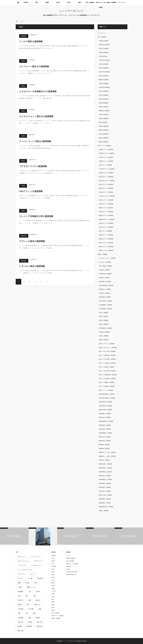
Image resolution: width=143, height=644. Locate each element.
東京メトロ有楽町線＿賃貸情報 (107, 379)
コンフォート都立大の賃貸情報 (34, 66)
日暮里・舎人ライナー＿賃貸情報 (108, 348)
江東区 (79, 2)
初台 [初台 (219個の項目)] (27, 596)
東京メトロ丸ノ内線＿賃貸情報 (107, 351)
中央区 (53, 558)
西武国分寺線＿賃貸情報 (105, 464)
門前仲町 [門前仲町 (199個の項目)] (29, 626)
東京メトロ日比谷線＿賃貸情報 (107, 371)
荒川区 (53, 607)
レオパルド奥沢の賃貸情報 (32, 266)
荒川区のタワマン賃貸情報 (106, 243)
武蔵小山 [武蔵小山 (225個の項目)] (37, 605)
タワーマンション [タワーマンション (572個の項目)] (23, 561)
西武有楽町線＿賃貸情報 (105, 480)
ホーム (68, 556)
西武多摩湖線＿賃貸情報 (105, 472)
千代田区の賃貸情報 (104, 60)
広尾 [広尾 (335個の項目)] (29, 600)
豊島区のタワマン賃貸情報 (106, 250)
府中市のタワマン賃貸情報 (106, 200)
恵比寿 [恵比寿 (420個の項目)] (38, 600)
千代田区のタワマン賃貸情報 (107, 169)
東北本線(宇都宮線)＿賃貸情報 (107, 398)
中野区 (53, 561)
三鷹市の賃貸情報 (104, 41)
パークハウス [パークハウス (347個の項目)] (22, 565)
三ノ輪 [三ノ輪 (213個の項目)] (30, 578)
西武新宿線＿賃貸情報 (105, 476)
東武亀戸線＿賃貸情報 (105, 429)
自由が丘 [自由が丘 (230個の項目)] (21, 622)
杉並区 (53, 586)
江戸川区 (54, 591)
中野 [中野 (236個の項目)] (36, 583)
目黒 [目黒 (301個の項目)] (29, 618)
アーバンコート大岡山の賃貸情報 (35, 141)
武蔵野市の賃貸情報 (104, 111)
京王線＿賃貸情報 (104, 313)
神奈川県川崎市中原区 (72, 572)
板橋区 (53, 588)
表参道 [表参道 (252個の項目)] (30, 622)
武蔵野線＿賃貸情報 (104, 449)
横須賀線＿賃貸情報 (104, 445)
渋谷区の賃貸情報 (104, 118)
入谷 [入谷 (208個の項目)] (29, 591)
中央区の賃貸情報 (104, 49)
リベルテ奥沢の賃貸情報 (31, 41)
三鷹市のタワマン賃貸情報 (106, 150)
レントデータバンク (71, 11)
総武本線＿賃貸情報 (104, 460)
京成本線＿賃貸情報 (104, 293)
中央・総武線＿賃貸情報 (105, 266)
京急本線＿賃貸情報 (104, 278)
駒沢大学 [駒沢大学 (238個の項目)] (40, 626)
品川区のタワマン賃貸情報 (106, 177)
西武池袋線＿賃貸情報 (105, 483)
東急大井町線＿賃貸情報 (105, 410)
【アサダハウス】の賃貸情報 (33, 166)
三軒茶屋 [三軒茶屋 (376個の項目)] (40, 578)
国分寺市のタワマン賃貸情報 (107, 181)
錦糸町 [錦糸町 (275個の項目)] (20, 626)
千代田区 (54, 566)
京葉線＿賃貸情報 (104, 316)
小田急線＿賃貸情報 (104, 332)
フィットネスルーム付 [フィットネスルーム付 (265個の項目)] (25, 570)
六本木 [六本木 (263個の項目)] (38, 591)
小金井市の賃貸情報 (104, 87)
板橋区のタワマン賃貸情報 (106, 215)
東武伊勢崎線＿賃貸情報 (105, 433)
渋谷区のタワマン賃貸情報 (106, 227)
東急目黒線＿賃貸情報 (105, 425)
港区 (37, 2)
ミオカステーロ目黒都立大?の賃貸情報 (38, 91)
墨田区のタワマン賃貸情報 (106, 188)
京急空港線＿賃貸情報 (105, 282)
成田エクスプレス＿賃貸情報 (107, 344)
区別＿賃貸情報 (90, 2)
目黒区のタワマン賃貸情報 (106, 235)
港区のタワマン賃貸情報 (105, 231)
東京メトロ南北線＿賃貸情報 (107, 367)
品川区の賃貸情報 (104, 68)
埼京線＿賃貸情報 (104, 324)
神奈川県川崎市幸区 (71, 575)
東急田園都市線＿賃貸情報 (106, 421)
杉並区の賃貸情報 (104, 103)
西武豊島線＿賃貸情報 (105, 487)
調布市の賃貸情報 (104, 138)
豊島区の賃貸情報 (104, 142)
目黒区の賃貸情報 (104, 126)
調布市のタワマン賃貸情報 (106, 247)
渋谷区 (58, 2)
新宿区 (47, 2)
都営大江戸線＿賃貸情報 (105, 495)
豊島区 (53, 610)
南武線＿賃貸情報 (104, 320)
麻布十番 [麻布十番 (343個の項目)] (21, 631)
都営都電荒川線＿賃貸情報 (106, 507)
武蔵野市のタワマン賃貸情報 (107, 219)
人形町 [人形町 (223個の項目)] (20, 587)
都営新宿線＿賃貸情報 (105, 499)
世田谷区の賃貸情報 (104, 45)
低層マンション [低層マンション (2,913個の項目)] (32, 587)
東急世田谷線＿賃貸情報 (105, 402)
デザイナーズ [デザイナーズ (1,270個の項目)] (38, 561)
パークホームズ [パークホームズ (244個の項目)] (36, 565)
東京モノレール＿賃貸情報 (106, 390)
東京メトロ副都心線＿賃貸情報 (107, 355)
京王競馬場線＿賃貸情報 (105, 309)
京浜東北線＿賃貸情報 (105, 297)
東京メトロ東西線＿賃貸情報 (107, 382)
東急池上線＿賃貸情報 (105, 417)
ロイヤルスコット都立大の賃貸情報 (36, 116)
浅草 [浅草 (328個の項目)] (19, 613)
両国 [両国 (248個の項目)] (19, 583)
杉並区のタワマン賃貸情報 (106, 212)
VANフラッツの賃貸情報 (31, 191)
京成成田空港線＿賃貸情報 (106, 285)
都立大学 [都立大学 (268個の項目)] (40, 622)
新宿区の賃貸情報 (104, 99)
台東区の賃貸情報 (104, 64)
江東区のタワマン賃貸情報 (106, 223)
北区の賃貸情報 (103, 56)
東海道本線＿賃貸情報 (105, 441)
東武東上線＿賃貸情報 (105, 437)
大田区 (23, 136)
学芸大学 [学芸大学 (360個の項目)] (21, 600)
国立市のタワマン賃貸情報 (106, 184)
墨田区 (53, 575)
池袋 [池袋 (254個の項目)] (40, 609)
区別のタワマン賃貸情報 (101, 3)
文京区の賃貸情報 (104, 95)
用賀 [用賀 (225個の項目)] (34, 613)
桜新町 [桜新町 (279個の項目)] (20, 605)
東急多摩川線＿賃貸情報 (105, 406)
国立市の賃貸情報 (104, 76)
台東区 (53, 569)
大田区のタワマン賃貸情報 (106, 192)
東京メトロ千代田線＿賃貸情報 (107, 359)
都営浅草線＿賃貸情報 (105, 503)
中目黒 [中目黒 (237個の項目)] (27, 583)
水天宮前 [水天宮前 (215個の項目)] (21, 609)
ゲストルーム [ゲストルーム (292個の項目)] (22, 557)
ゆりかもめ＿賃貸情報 (105, 262)
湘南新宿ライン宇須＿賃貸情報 (107, 452)
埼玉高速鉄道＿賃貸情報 (105, 328)
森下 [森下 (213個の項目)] (28, 605)
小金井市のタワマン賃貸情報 (107, 196)
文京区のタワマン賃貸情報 (106, 204)
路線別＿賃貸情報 (111, 2)
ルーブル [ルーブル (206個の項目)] (21, 578)
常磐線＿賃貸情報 (104, 340)
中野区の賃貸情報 (104, 53)
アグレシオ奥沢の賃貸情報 (32, 241)
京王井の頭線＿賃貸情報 (105, 301)
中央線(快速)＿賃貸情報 (105, 274)
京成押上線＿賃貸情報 (105, 289)
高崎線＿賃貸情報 (104, 511)
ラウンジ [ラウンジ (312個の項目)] (32, 574)
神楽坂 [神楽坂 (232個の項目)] (38, 618)
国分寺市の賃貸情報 (104, 72)
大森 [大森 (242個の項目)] (34, 596)
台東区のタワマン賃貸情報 (106, 173)
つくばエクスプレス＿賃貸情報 (107, 258)
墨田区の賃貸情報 (104, 80)
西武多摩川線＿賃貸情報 (105, 468)
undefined (69, 566)
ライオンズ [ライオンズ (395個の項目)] (21, 574)
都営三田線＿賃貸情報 (105, 491)
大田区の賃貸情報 (104, 84)
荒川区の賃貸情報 (104, 134)
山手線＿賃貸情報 (104, 336)
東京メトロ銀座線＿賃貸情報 (107, 386)
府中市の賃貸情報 (104, 91)
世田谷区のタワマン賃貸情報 (107, 153)
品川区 (69, 2)
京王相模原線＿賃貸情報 (105, 305)
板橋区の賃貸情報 (104, 107)
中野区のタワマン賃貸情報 (106, 161)
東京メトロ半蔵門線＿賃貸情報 (107, 363)
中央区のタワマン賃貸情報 (106, 157)
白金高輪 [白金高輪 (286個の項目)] (21, 618)
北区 (53, 564)
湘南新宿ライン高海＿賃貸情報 (107, 456)
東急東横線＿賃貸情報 (105, 414)
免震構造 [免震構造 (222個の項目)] (21, 591)
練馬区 (53, 605)
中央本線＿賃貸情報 (104, 270)
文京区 (53, 580)
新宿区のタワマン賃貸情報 (106, 208)
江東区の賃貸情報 (104, 115)
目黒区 (23, 61)
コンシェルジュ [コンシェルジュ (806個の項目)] (36, 557)
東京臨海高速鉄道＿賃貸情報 (107, 394)
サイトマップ (122, 2)
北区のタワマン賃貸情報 (105, 165)
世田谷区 (26, 2)
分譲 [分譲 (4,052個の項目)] (19, 596)
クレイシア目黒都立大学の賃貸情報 (36, 216)
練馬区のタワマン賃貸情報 (106, 239)
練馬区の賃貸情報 (104, 130)
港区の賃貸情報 (103, 122)
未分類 (68, 569)
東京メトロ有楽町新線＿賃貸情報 (108, 375)
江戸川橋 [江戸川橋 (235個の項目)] (31, 609)
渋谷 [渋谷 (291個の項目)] (27, 613)
